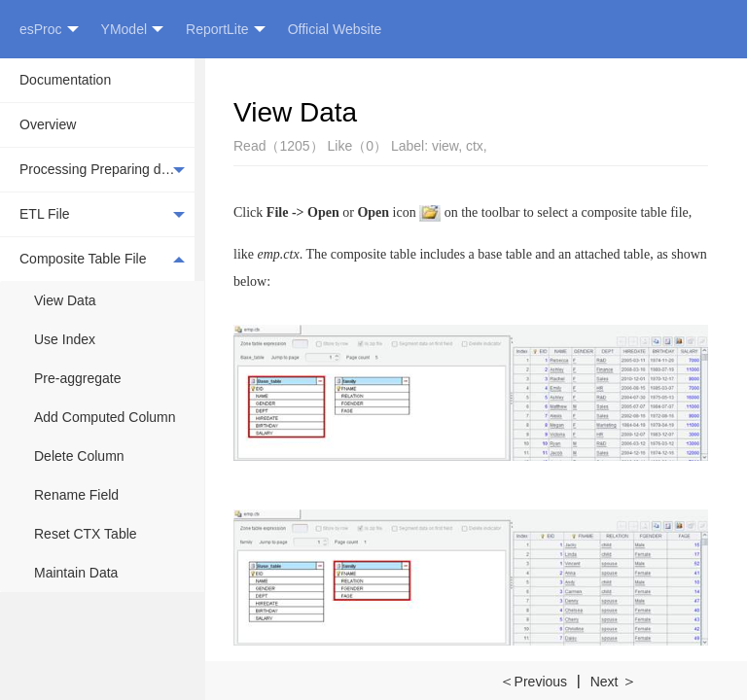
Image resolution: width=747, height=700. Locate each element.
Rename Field (76, 495)
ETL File (102, 215)
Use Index (65, 339)
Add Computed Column (105, 417)
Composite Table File (102, 259)
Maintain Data (76, 573)
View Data (65, 300)
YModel (132, 30)
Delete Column (79, 456)
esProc (49, 30)
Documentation (65, 80)
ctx (475, 146)
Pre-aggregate (78, 378)
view (445, 146)
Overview (48, 124)
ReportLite (226, 30)
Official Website (335, 29)
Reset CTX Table (86, 534)
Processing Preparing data (102, 170)
